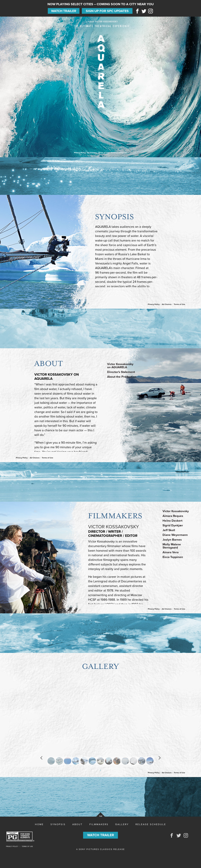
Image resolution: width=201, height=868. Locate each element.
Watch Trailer (64, 11)
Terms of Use (104, 153)
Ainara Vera (171, 552)
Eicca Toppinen (173, 557)
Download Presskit (119, 153)
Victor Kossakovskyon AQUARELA (120, 366)
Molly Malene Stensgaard (172, 546)
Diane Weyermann (175, 535)
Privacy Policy (80, 153)
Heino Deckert (172, 521)
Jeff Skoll (169, 530)
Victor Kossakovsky (176, 511)
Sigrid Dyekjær (173, 525)
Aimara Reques (173, 516)
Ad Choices (92, 153)
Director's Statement (121, 372)
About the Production (122, 377)
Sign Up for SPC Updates (107, 11)
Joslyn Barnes (172, 540)
